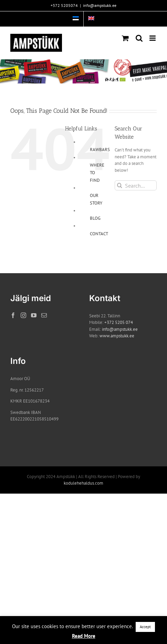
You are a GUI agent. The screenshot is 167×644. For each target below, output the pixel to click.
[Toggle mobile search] (139, 38)
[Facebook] (13, 315)
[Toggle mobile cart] (125, 38)
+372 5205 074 (119, 322)
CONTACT (99, 234)
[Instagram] (23, 315)
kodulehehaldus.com (83, 483)
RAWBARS (100, 150)
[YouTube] (34, 315)
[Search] (120, 185)
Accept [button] (145, 627)
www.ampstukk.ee (117, 336)
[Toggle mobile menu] (153, 38)
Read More (84, 636)
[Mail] (44, 315)
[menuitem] (76, 19)
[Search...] (136, 185)
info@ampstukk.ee (100, 5)
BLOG (95, 218)
